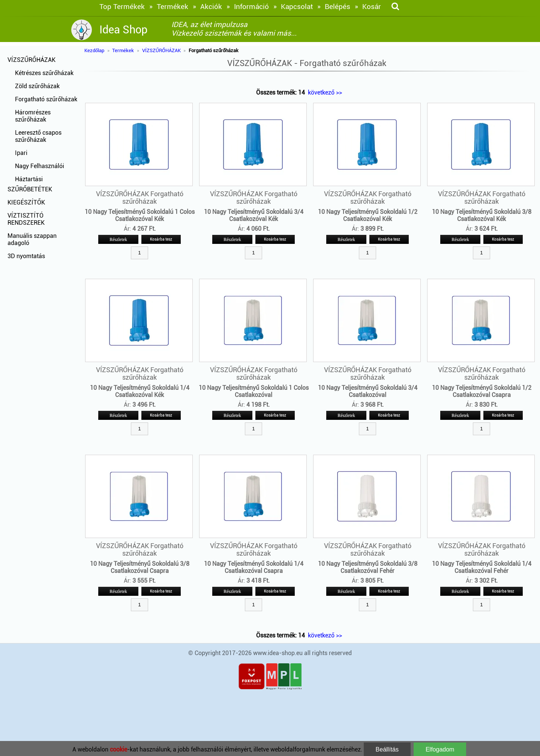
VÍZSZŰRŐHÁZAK (31, 60)
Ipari (21, 153)
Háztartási (29, 179)
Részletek (118, 239)
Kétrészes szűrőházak (44, 73)
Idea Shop (123, 30)
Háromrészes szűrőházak (33, 116)
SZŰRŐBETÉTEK (30, 189)
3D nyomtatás (26, 256)
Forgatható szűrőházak (46, 99)
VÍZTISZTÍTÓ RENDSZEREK (26, 219)
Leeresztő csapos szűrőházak (38, 136)
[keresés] (395, 7)
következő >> (325, 92)
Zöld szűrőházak (37, 86)
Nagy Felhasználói (40, 166)
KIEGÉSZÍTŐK (26, 202)
